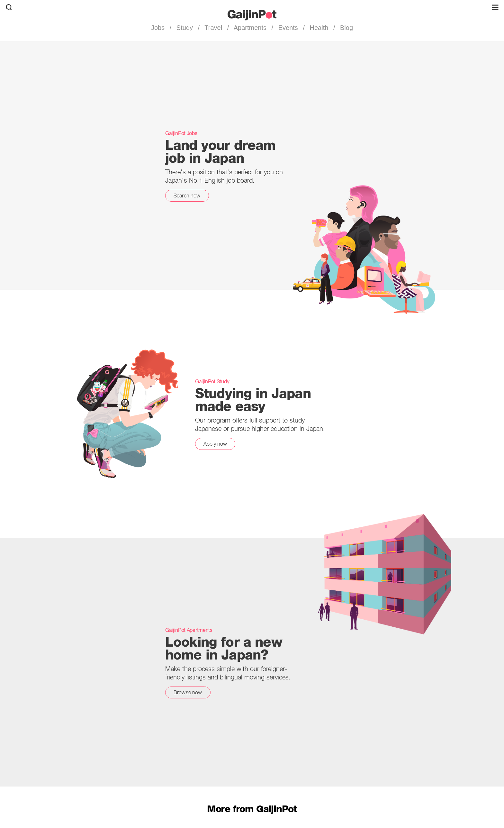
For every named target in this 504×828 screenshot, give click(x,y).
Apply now (215, 444)
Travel (213, 28)
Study (184, 28)
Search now (187, 196)
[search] (9, 7)
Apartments (250, 28)
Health (319, 28)
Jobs (159, 28)
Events (288, 28)
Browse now (188, 692)
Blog (346, 28)
